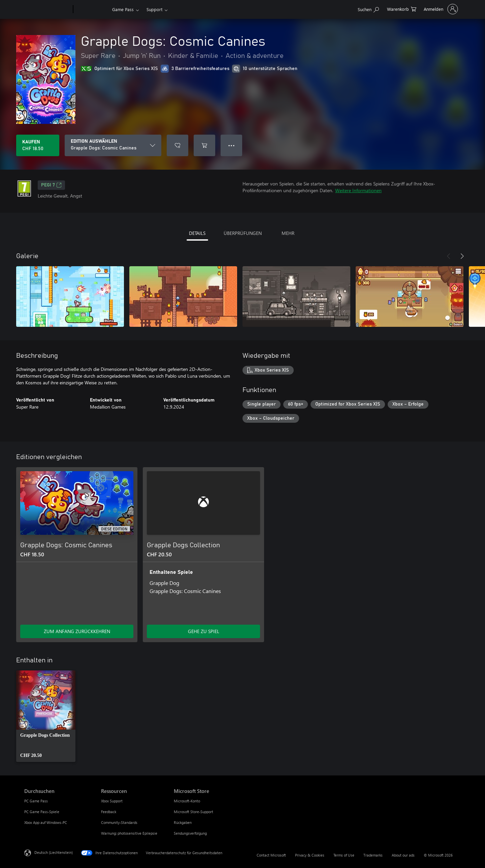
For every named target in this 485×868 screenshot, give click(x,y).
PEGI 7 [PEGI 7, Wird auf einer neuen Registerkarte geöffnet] (51, 185)
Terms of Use (344, 855)
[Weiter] (462, 256)
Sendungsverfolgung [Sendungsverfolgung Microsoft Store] (190, 833)
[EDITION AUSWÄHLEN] (113, 145)
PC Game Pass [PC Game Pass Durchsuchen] (36, 801)
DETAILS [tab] (197, 233)
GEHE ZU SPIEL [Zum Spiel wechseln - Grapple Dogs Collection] (204, 631)
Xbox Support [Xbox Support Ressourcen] (112, 801)
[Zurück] (449, 256)
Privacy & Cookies (310, 855)
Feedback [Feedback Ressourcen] (109, 812)
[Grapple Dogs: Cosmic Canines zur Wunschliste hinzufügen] (177, 145)
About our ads (403, 855)
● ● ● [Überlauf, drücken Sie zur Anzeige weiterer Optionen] (232, 145)
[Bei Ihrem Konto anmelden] (440, 9)
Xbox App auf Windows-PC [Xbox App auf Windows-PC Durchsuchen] (46, 822)
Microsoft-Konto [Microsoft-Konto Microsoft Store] (187, 801)
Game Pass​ (123, 9)
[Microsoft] (47, 9)
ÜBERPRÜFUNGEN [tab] (243, 233)
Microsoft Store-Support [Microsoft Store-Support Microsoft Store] (193, 812)
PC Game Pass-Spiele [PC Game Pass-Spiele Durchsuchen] (42, 812)
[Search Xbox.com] (368, 9)
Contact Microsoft (271, 855)
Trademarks (373, 855)
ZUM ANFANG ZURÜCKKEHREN (77, 631)
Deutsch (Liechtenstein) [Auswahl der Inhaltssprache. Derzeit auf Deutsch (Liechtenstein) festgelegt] (54, 852)
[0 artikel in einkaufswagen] (402, 9)
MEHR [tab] (288, 233)
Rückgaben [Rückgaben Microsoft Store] (183, 822)
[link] (46, 716)
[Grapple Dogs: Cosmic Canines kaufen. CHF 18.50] (38, 145)
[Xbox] (92, 9)
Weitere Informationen (358, 190)
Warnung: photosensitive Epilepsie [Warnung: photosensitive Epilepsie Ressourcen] (129, 833)
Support (154, 9)
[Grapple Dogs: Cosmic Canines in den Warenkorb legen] (204, 145)
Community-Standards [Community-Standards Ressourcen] (119, 822)
